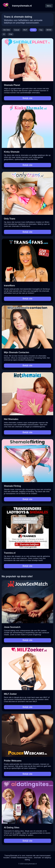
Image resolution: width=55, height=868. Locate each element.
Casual (17, 30)
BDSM (49, 30)
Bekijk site (28, 98)
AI (4, 34)
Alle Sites (7, 30)
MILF (25, 30)
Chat (11, 34)
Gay (41, 30)
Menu (49, 6)
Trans (33, 30)
